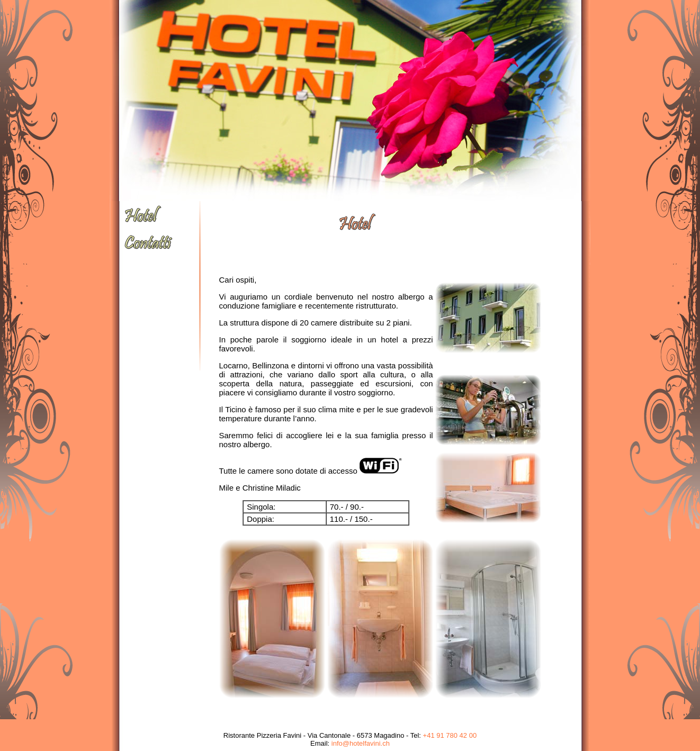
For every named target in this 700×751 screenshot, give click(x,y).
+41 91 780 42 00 (450, 735)
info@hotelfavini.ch (361, 743)
